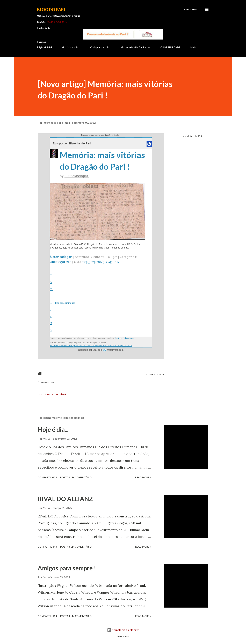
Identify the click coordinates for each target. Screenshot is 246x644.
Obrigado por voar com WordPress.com (101, 350)
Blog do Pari (51, 9)
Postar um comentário (53, 394)
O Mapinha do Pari (101, 47)
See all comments (65, 303)
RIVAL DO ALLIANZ (65, 499)
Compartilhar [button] (192, 136)
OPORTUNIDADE (170, 47)
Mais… (194, 47)
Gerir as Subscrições (124, 338)
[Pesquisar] (191, 10)
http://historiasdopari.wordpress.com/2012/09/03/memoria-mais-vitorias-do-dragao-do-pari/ (91, 346)
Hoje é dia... (53, 429)
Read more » (143, 477)
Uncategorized (61, 262)
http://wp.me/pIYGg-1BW (100, 262)
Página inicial (44, 47)
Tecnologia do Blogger (123, 630)
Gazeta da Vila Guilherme (136, 47)
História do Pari (71, 47)
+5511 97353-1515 (57, 22)
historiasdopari (77, 176)
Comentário (51, 302)
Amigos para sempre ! (67, 568)
